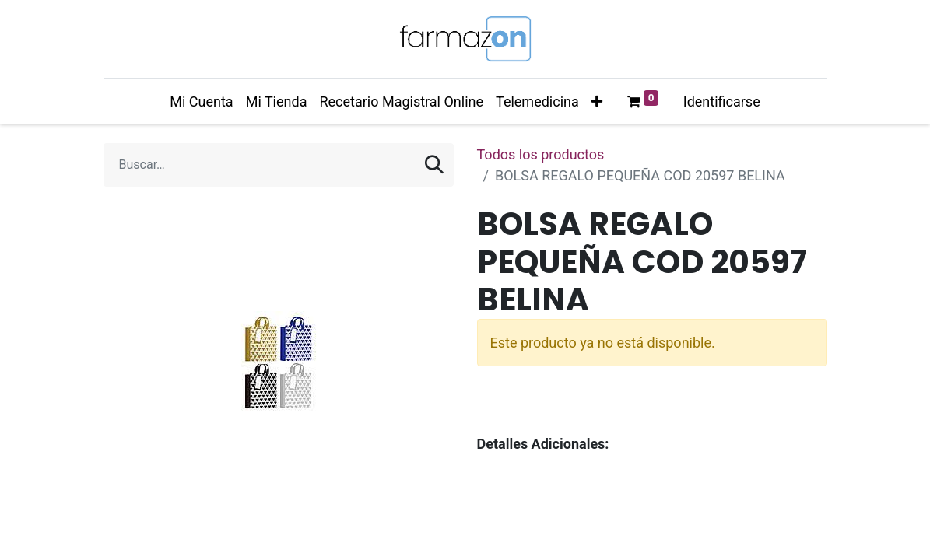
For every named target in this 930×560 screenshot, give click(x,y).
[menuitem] (201, 101)
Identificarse (722, 101)
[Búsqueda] (434, 165)
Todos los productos (541, 154)
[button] (597, 101)
